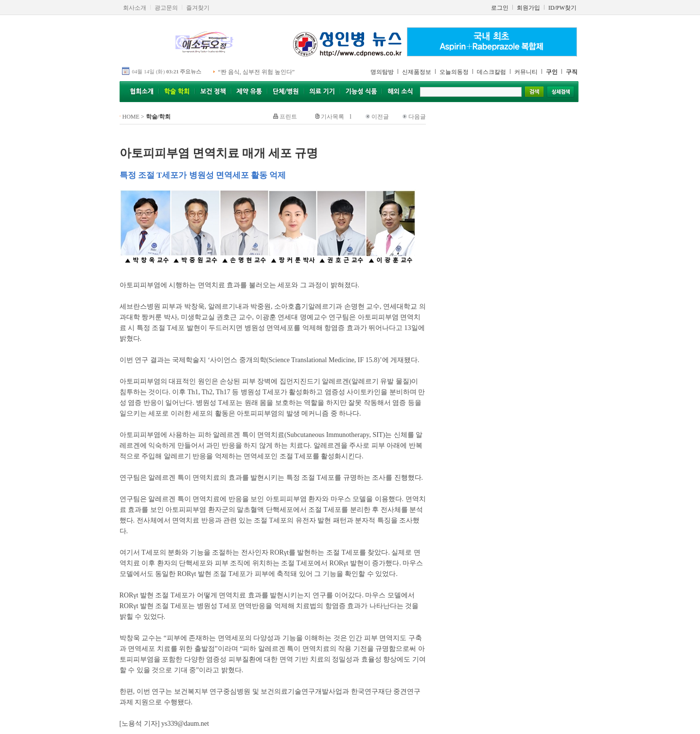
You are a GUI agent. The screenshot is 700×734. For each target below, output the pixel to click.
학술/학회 (158, 117)
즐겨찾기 (198, 8)
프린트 (288, 117)
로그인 (500, 8)
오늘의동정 (454, 72)
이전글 (380, 117)
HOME (131, 117)
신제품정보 (417, 72)
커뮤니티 (526, 72)
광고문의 (166, 8)
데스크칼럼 (491, 72)
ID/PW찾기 (562, 8)
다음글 (417, 117)
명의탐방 (382, 72)
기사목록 (332, 117)
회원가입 (528, 8)
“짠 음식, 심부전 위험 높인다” (257, 72)
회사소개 (135, 8)
